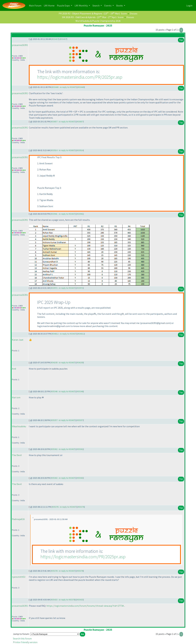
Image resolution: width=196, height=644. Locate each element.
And (14, 369)
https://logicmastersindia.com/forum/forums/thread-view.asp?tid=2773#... (86, 606)
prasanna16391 (20, 45)
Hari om (16, 397)
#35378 (80, 571)
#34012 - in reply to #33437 (64, 334)
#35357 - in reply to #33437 (63, 420)
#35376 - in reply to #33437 (64, 507)
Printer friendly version (25, 642)
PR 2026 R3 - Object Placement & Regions (80, 13)
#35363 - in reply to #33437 (63, 478)
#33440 (81, 87)
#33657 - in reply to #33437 (63, 122)
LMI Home (50, 5)
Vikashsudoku (19, 426)
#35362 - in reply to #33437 (63, 449)
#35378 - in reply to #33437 (63, 571)
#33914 (80, 150)
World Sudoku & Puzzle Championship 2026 (98, 21)
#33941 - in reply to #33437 (63, 214)
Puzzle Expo (64, 6)
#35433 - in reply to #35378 (63, 600)
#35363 (80, 478)
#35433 (80, 600)
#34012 (81, 334)
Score (124, 13)
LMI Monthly (81, 6)
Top (181, 40)
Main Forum (36, 5)
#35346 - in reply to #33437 (63, 391)
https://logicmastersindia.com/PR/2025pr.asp (80, 77)
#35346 (80, 391)
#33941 (80, 214)
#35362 (80, 449)
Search (96, 6)
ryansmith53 (19, 577)
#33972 (80, 288)
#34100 (80, 362)
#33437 (55, 39)
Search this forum (22, 638)
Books (120, 6)
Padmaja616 (18, 519)
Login (189, 6)
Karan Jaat (18, 340)
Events (108, 6)
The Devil (17, 455)
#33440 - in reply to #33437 (64, 87)
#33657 (80, 122)
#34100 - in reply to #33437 (63, 362)
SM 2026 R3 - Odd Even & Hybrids (79, 17)
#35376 (81, 507)
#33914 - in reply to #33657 (63, 150)
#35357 (80, 420)
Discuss (134, 13)
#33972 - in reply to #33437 (63, 288)
